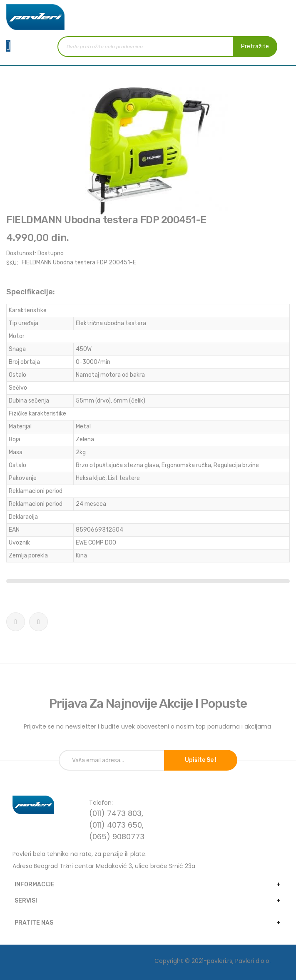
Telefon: (101, 803)
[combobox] (167, 47)
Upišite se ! (201, 760)
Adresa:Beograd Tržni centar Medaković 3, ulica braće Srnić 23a (104, 866)
